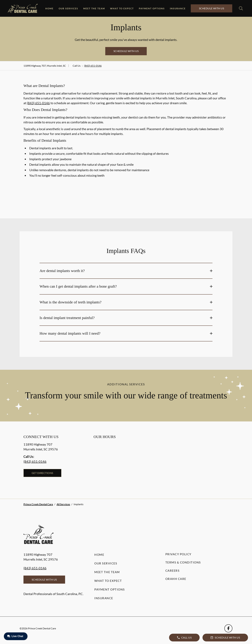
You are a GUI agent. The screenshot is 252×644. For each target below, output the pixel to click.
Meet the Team (94, 8)
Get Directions (42, 473)
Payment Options (152, 8)
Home (49, 8)
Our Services (68, 8)
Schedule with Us (212, 8)
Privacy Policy (178, 554)
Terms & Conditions (183, 562)
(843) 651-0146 (93, 66)
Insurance (178, 8)
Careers (173, 571)
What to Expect (122, 8)
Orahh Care (176, 579)
